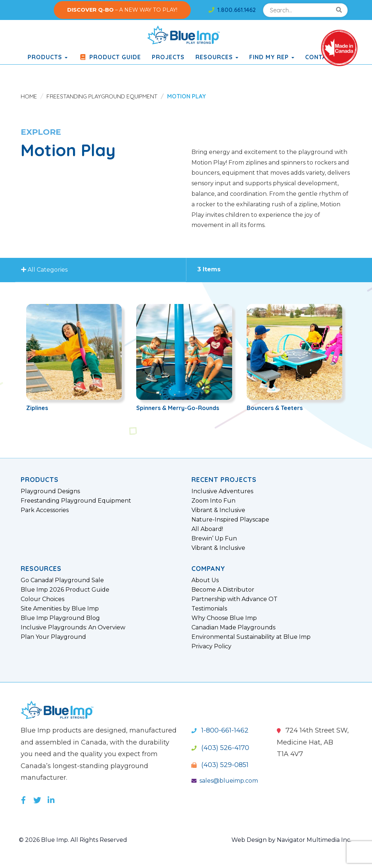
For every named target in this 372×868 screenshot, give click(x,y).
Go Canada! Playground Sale (62, 580)
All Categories (45, 270)
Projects (168, 57)
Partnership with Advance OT (234, 599)
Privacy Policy (211, 646)
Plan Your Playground (53, 637)
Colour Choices (43, 599)
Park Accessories (45, 510)
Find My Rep (272, 57)
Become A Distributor (223, 590)
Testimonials (209, 609)
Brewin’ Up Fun (214, 539)
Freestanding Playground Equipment (102, 96)
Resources (217, 57)
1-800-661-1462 (220, 730)
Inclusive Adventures (222, 491)
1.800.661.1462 (232, 10)
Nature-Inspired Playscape (230, 520)
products (48, 57)
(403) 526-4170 (220, 748)
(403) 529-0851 (220, 765)
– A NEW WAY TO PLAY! (122, 10)
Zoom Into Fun (213, 501)
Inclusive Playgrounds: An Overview (73, 628)
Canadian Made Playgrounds (233, 628)
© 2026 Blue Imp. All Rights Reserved (73, 840)
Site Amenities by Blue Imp (60, 609)
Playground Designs (50, 491)
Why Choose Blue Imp (224, 618)
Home (29, 96)
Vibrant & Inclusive (218, 510)
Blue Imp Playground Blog (60, 618)
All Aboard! (207, 529)
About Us (205, 580)
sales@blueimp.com (225, 781)
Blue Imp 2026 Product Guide (65, 590)
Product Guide (110, 57)
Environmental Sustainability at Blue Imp (251, 637)
